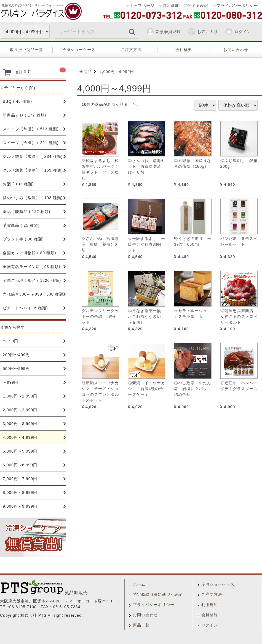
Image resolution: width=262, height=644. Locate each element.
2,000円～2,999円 (20, 410)
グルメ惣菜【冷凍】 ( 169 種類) (33, 170)
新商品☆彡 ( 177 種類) (24, 115)
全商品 (86, 72)
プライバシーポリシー (237, 6)
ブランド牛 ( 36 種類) (23, 239)
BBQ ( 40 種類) (17, 101)
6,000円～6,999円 (20, 465)
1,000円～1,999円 (20, 396)
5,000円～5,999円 (20, 451)
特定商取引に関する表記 (185, 6)
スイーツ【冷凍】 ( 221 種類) (31, 143)
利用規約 (210, 605)
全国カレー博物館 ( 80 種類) (30, 253)
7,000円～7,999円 (20, 479)
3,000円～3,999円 (20, 424)
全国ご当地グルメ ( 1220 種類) (32, 280)
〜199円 (10, 341)
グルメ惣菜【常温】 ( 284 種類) (33, 156)
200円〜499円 (16, 355)
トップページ (142, 6)
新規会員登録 (163, 32)
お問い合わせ (236, 50)
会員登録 (210, 615)
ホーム (139, 584)
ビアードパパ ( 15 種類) (25, 308)
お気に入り (203, 32)
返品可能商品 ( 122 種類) (26, 212)
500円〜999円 (16, 369)
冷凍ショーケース (79, 50)
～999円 (10, 382)
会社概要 (184, 50)
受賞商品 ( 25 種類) (21, 225)
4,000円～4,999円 (20, 437)
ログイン (238, 32)
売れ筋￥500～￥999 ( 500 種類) (34, 294)
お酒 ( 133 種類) (18, 184)
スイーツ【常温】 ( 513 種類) (31, 129)
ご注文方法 (131, 50)
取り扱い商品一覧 (26, 50)
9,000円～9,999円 (20, 506)
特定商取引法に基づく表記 (158, 594)
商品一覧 (141, 625)
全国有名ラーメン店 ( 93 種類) (32, 267)
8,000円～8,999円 (20, 493)
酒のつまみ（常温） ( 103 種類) (33, 198)
